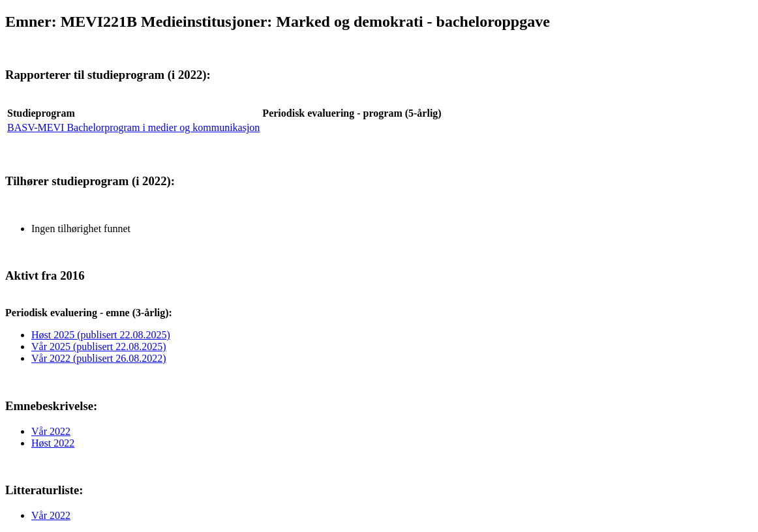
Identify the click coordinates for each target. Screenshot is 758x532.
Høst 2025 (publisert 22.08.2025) (101, 335)
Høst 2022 (53, 443)
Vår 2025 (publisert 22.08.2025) (99, 347)
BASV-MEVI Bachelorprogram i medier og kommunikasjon (133, 127)
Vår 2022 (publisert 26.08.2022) (99, 358)
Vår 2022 (51, 431)
